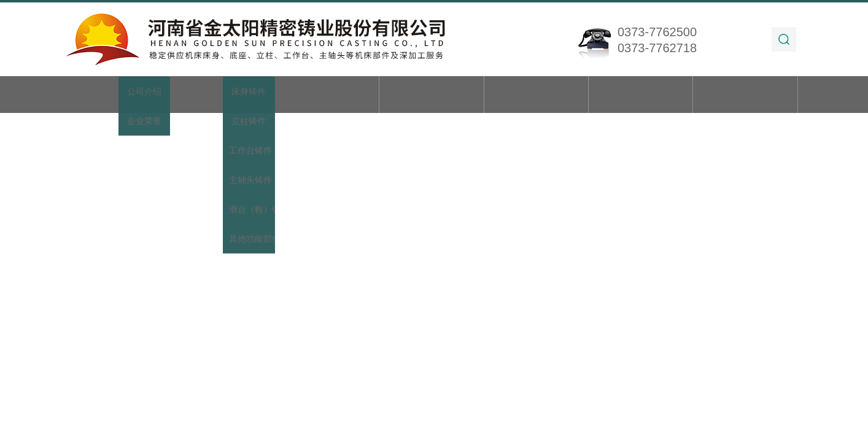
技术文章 (536, 95)
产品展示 (327, 95)
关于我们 (222, 95)
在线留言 (641, 95)
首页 (118, 95)
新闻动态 (432, 95)
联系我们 (745, 95)
